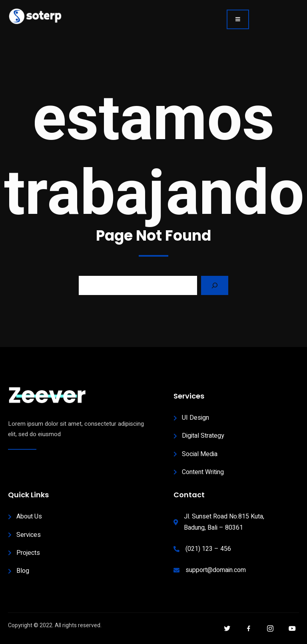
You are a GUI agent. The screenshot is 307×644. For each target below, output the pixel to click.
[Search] (215, 285)
